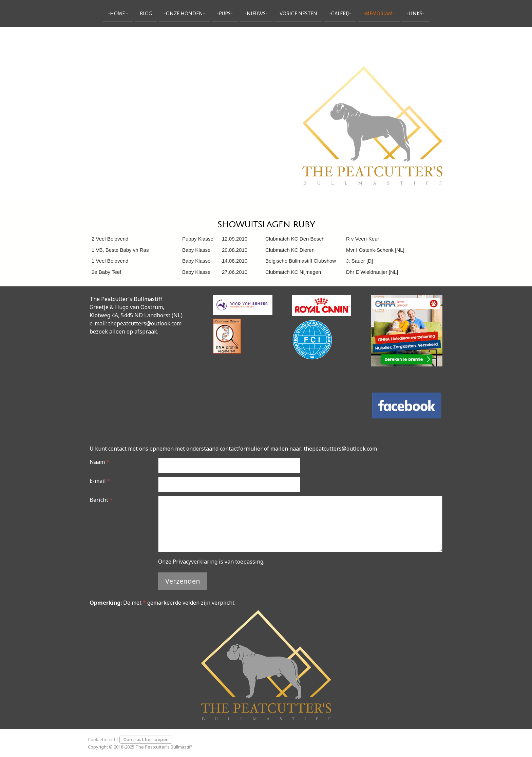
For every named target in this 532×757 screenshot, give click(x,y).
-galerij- (340, 13)
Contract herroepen (146, 739)
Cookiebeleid (101, 739)
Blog (146, 13)
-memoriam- (379, 13)
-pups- (225, 13)
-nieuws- (256, 13)
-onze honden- (184, 13)
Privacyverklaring (195, 562)
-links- (415, 13)
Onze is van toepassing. (211, 562)
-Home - (118, 13)
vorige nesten (298, 13)
